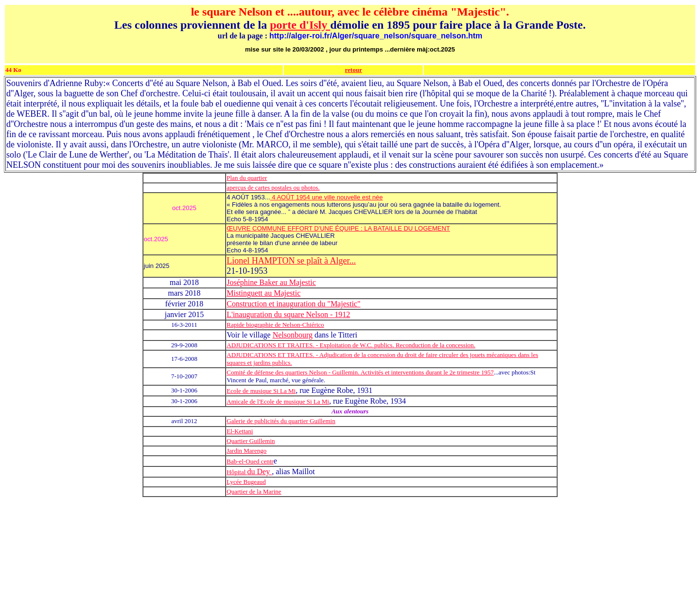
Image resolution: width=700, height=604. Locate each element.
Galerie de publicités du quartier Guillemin (281, 421)
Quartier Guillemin (251, 441)
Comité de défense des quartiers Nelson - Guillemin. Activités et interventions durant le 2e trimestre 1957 (360, 372)
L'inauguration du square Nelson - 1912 (288, 314)
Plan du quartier (247, 178)
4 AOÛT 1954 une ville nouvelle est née (327, 197)
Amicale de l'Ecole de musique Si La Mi (278, 401)
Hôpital (237, 472)
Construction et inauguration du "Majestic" (293, 304)
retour (354, 70)
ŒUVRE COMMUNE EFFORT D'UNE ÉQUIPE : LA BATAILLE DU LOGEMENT (338, 228)
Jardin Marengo (246, 451)
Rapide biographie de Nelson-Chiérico (275, 325)
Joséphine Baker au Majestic (271, 282)
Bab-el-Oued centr (250, 461)
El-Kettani (240, 431)
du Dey (260, 471)
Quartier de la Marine (254, 491)
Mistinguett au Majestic (263, 293)
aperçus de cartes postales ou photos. (273, 187)
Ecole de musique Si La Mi (261, 391)
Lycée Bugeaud (246, 482)
